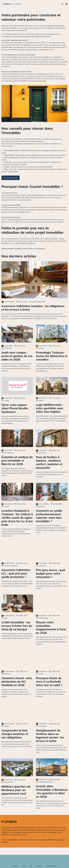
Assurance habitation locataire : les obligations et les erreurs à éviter (33, 308)
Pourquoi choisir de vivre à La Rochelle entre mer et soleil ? (49, 682)
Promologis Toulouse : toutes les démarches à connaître (51, 356)
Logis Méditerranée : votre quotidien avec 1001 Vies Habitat (50, 408)
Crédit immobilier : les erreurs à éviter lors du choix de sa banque (17, 626)
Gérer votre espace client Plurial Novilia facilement (15, 408)
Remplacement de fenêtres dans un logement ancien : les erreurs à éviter (50, 736)
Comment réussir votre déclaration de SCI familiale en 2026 (17, 682)
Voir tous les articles (11, 178)
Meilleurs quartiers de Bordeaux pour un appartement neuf (16, 790)
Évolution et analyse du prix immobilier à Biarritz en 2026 (17, 461)
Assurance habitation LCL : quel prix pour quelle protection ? (16, 573)
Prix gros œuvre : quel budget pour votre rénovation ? (51, 573)
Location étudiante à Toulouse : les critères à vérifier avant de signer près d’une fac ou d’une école (17, 518)
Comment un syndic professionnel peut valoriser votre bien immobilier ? (49, 516)
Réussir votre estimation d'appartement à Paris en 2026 (51, 628)
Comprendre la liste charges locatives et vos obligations (15, 734)
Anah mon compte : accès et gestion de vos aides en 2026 (17, 356)
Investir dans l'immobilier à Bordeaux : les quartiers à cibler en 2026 (52, 791)
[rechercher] (62, 4)
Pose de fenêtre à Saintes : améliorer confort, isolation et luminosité (49, 462)
